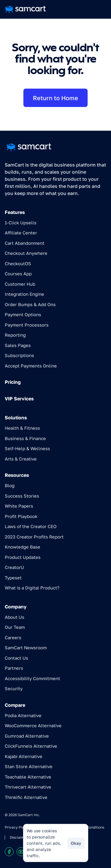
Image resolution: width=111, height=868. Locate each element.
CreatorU (14, 567)
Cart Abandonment (25, 243)
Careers (13, 637)
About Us (15, 617)
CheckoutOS (18, 263)
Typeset (13, 578)
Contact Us (16, 658)
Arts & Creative (21, 459)
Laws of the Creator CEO (31, 526)
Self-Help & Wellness (27, 448)
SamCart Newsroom (26, 648)
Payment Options (23, 314)
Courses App (18, 274)
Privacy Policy (17, 827)
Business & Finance (25, 438)
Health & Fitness (22, 428)
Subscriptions (19, 355)
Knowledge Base (22, 547)
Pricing (13, 382)
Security (14, 688)
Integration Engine (24, 294)
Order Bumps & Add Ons (30, 304)
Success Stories (22, 496)
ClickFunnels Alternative (31, 746)
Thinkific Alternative (26, 797)
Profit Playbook (21, 516)
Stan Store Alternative (29, 766)
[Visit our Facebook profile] (9, 852)
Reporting (15, 335)
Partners (14, 668)
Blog (10, 485)
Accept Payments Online (31, 366)
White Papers (19, 506)
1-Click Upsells (21, 223)
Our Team (15, 627)
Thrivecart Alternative (28, 787)
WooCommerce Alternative (33, 725)
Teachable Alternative (28, 777)
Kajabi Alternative (24, 756)
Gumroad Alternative (27, 736)
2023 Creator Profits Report (34, 537)
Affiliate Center (21, 233)
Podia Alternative (23, 715)
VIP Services (19, 399)
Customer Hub (20, 284)
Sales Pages (18, 345)
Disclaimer (19, 837)
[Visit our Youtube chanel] (21, 852)
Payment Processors (27, 325)
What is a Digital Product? (32, 588)
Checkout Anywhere (26, 253)
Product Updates (23, 557)
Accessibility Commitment (32, 678)
